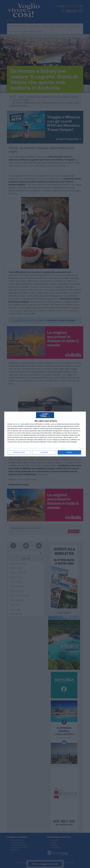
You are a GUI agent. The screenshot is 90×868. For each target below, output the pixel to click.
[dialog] (45, 434)
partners (18, 424)
